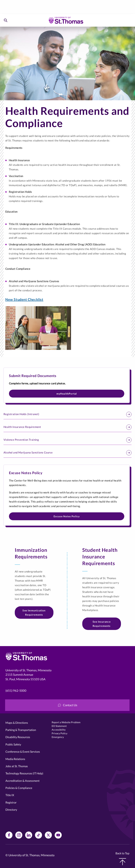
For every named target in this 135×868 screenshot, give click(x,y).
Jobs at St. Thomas (17, 766)
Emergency (58, 737)
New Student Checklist (24, 299)
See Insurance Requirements (102, 624)
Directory (11, 810)
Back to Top (122, 858)
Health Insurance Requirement (67, 427)
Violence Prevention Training (67, 440)
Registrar (11, 802)
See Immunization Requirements (34, 613)
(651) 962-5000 (16, 691)
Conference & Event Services (23, 752)
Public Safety (13, 744)
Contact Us (68, 705)
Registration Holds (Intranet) (67, 414)
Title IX (10, 795)
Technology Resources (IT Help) (24, 773)
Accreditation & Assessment (22, 781)
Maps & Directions (17, 723)
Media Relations (15, 759)
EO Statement (59, 726)
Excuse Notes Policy (67, 516)
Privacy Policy (60, 733)
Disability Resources (18, 737)
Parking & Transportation (21, 730)
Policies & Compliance (19, 788)
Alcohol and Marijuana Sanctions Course (67, 453)
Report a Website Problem (66, 722)
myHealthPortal (67, 394)
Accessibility (59, 730)
